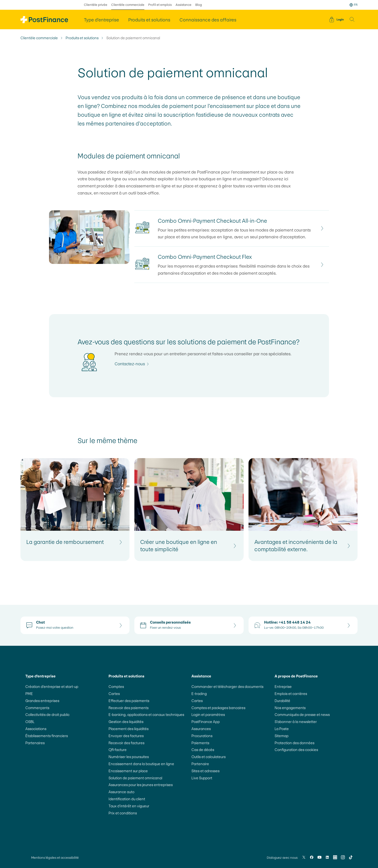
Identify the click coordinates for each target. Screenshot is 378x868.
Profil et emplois (160, 5)
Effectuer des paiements (129, 701)
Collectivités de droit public (47, 715)
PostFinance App (206, 722)
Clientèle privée (96, 5)
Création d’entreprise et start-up (52, 687)
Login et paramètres (208, 715)
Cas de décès (203, 750)
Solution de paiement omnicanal (135, 778)
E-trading (199, 694)
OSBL (30, 722)
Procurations (202, 736)
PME (29, 694)
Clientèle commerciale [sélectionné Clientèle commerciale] (128, 5)
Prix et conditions (123, 813)
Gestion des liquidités (126, 722)
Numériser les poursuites (129, 757)
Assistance (184, 5)
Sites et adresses (205, 771)
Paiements (200, 743)
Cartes (114, 694)
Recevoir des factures (126, 743)
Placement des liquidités (129, 729)
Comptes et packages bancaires (218, 708)
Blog (199, 5)
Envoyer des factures (126, 736)
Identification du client (127, 799)
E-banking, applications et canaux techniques (146, 715)
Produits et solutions (82, 38)
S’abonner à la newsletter (296, 722)
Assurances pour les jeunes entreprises (141, 785)
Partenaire (200, 764)
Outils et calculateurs (209, 757)
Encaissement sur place (128, 771)
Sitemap (282, 736)
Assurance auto (121, 792)
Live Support (202, 778)
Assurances (201, 729)
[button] (352, 19)
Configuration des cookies (296, 750)
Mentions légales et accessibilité (55, 858)
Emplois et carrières (291, 694)
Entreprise (283, 687)
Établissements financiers (47, 736)
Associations (36, 729)
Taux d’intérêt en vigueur (129, 806)
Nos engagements (290, 708)
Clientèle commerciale (39, 38)
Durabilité (282, 701)
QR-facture (118, 750)
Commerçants (37, 708)
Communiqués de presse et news (302, 715)
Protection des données (294, 743)
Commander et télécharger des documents (227, 687)
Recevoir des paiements (129, 708)
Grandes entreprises (42, 701)
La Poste (282, 729)
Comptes (116, 687)
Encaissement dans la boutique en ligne (141, 764)
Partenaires (35, 743)
